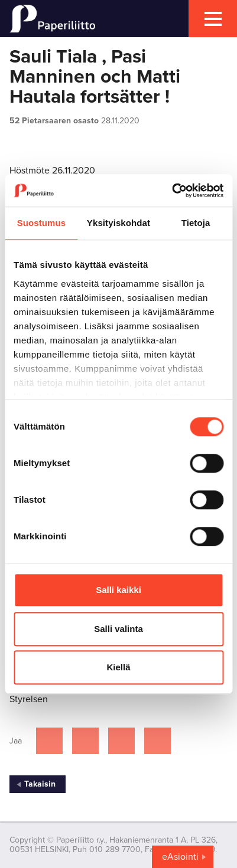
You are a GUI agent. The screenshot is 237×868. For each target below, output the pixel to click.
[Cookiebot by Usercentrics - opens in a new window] (172, 191)
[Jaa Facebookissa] (49, 741)
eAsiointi (180, 857)
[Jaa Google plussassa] (158, 741)
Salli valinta (119, 629)
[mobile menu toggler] (213, 19)
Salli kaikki (119, 590)
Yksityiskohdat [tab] (119, 223)
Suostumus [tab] (42, 223)
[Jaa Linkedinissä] (121, 741)
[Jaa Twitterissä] (85, 741)
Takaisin (40, 784)
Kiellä (118, 667)
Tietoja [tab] (196, 223)
